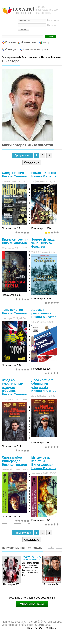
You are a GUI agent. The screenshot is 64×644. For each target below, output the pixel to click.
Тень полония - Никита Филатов (14, 312)
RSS (30, 628)
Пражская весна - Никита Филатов (15, 241)
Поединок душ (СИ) (31, 556)
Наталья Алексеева (31, 560)
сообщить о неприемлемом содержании (32, 598)
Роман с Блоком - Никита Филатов (44, 175)
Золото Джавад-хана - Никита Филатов (43, 243)
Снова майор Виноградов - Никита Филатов (14, 461)
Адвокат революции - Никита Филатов (44, 313)
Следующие (32, 162)
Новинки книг (29, 42)
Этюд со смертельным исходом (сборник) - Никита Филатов (14, 387)
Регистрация (53, 20)
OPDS (39, 628)
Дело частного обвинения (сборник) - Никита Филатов (44, 385)
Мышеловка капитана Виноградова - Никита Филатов (44, 463)
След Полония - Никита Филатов (14, 175)
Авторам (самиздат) (35, 49)
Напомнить (53, 25)
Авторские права (32, 604)
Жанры (47, 42)
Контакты (51, 628)
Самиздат (11, 49)
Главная (10, 42)
